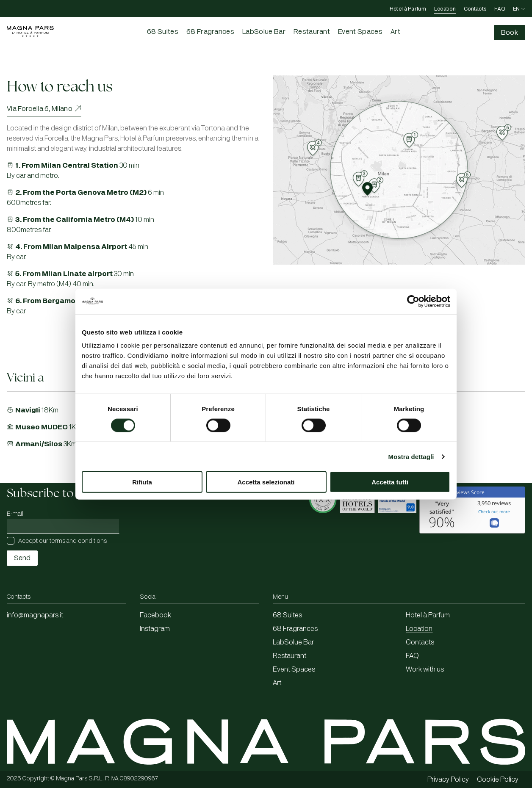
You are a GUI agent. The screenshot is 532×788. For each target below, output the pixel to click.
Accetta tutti (390, 482)
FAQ (500, 9)
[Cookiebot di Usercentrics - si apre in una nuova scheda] (413, 301)
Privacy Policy (448, 780)
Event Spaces (360, 32)
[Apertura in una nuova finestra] (324, 525)
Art (395, 32)
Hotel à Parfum (408, 9)
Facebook (155, 615)
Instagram (155, 629)
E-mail (15, 514)
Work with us (425, 669)
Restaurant (312, 32)
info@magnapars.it (35, 615)
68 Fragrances (210, 32)
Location (445, 9)
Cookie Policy (498, 780)
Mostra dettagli (411, 456)
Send (22, 558)
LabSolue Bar (264, 32)
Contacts (475, 9)
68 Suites (163, 32)
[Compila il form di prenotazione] (510, 33)
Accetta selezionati (266, 482)
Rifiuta (142, 482)
